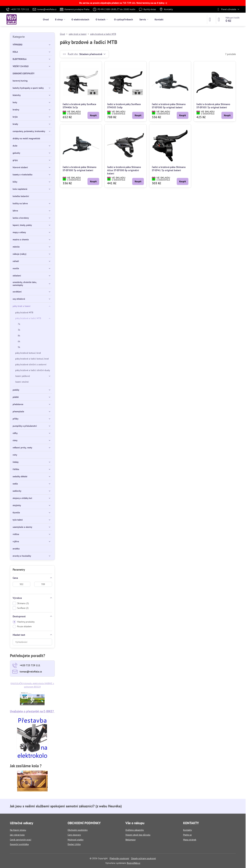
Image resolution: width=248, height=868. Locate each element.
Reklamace (130, 840)
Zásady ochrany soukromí (143, 858)
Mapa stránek (190, 840)
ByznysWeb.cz (134, 863)
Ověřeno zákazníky (135, 830)
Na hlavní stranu (18, 830)
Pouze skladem (22, 626)
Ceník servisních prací (21, 840)
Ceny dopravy (74, 835)
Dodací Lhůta (74, 844)
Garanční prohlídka (19, 844)
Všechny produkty (24, 622)
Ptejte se (187, 835)
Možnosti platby (76, 840)
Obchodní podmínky (78, 830)
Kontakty (188, 830)
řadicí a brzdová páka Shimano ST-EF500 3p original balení (169, 106)
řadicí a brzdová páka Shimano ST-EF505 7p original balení (213, 106)
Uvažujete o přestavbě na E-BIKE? (32, 711)
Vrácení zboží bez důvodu (138, 835)
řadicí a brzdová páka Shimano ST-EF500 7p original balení (80, 169)
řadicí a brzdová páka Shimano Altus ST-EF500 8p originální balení (124, 170)
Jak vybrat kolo (17, 835)
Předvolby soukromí (119, 858)
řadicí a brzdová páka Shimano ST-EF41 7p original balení (169, 169)
